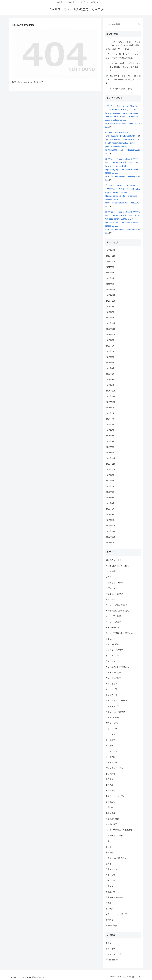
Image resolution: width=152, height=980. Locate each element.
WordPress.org (112, 960)
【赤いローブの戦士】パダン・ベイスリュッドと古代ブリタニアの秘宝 (123, 56)
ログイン (109, 943)
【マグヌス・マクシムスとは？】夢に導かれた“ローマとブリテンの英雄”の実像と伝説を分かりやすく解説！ (123, 45)
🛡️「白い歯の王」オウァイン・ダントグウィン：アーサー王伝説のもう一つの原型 (123, 79)
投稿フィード (111, 949)
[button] (139, 24)
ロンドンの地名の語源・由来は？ (120, 89)
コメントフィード (113, 954)
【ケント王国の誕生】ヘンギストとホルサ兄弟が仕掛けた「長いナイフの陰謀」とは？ (123, 67)
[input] (123, 24)
